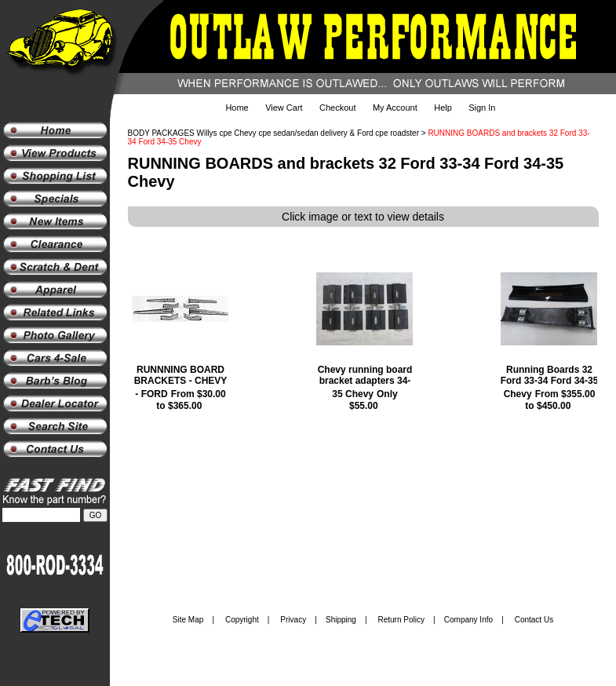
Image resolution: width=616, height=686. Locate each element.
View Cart (284, 108)
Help (443, 108)
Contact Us (534, 620)
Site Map (188, 620)
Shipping (341, 620)
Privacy (293, 620)
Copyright (242, 620)
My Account (395, 108)
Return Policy (401, 620)
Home (237, 108)
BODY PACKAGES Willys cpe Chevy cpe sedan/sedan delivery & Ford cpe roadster (273, 133)
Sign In (482, 108)
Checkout (337, 108)
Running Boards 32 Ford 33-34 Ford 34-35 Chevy (550, 382)
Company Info (468, 620)
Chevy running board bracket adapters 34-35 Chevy (365, 382)
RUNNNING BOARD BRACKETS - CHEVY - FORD (181, 382)
